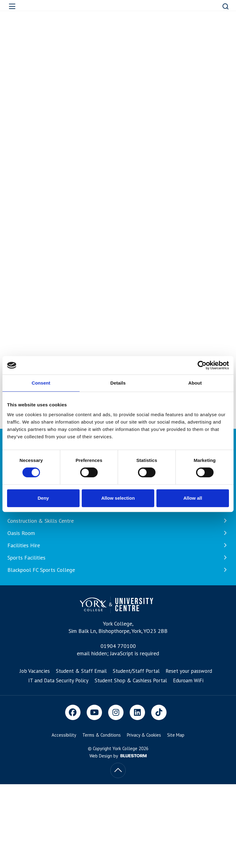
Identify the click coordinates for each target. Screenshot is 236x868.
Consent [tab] (41, 383)
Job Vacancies (35, 671)
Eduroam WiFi (188, 680)
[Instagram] (116, 712)
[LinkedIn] (137, 712)
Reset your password (189, 671)
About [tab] (195, 383)
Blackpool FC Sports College (118, 570)
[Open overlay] (22, 6)
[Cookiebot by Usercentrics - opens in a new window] (202, 365)
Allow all (193, 498)
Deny (43, 498)
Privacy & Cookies (144, 735)
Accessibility (64, 735)
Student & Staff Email (81, 671)
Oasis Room (118, 533)
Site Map (176, 735)
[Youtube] (94, 712)
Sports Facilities (118, 558)
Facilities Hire (118, 545)
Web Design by (118, 756)
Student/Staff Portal (136, 671)
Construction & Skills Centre (118, 521)
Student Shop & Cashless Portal (131, 680)
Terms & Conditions (102, 735)
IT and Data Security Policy (58, 680)
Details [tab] (118, 383)
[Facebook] (73, 712)
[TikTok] (159, 712)
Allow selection (118, 498)
